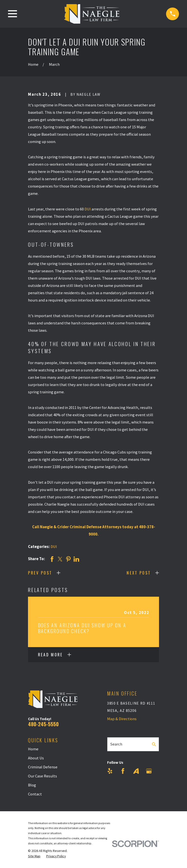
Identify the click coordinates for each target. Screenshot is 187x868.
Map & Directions (122, 719)
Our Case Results (42, 776)
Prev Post (40, 573)
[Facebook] (123, 771)
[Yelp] (110, 771)
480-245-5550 (43, 724)
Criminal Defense (43, 767)
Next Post (139, 573)
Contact (35, 794)
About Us (36, 758)
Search (116, 744)
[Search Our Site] (154, 744)
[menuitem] (34, 856)
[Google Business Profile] (149, 771)
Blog (32, 785)
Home (33, 749)
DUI (88, 209)
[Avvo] (136, 771)
